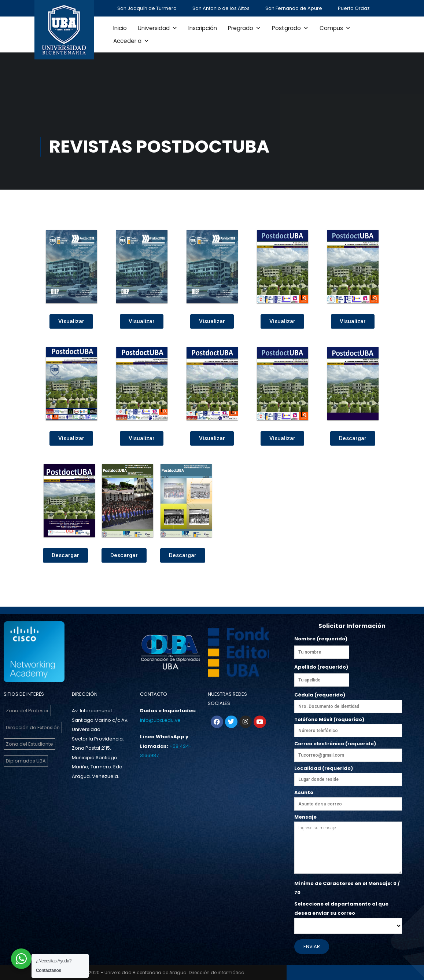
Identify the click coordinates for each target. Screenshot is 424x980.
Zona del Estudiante (30, 744)
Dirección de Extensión (33, 727)
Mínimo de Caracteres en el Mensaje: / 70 (347, 888)
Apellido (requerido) (321, 667)
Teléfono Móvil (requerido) (348, 725)
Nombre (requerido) (321, 639)
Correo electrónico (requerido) (348, 751)
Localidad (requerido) (348, 774)
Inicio (120, 28)
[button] (71, 321)
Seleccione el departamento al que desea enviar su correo (348, 915)
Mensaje (348, 845)
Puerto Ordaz (354, 8)
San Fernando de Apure (294, 8)
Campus (335, 28)
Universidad (158, 28)
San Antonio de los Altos (221, 8)
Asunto (348, 798)
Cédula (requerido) (348, 701)
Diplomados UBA (26, 761)
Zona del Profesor (27, 711)
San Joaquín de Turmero (147, 8)
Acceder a (131, 41)
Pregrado (244, 28)
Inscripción (203, 28)
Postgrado (290, 28)
